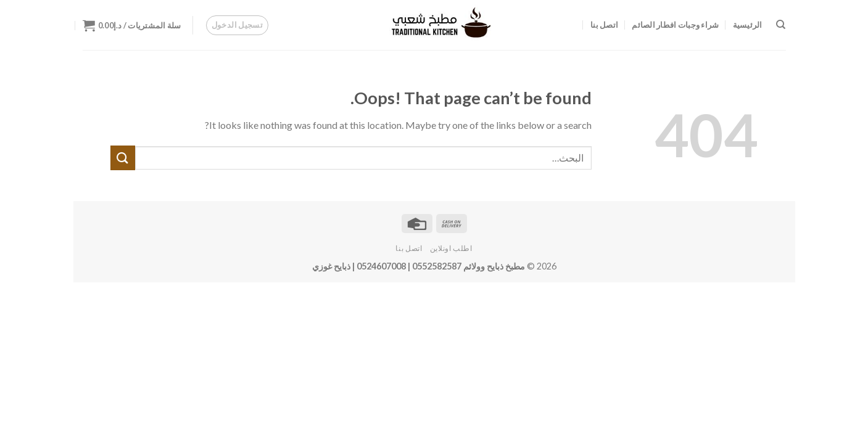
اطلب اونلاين (451, 248)
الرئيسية (748, 25)
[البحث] (781, 25)
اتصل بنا (604, 25)
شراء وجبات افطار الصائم (675, 25)
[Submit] (123, 158)
